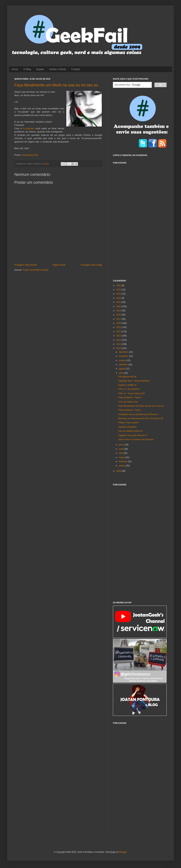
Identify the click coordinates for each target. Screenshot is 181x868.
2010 (119, 348)
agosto (122, 369)
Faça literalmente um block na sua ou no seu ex (56, 85)
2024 (119, 290)
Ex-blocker (28, 128)
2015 (119, 327)
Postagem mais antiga (91, 265)
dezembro (124, 352)
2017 (119, 319)
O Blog (27, 69)
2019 (119, 311)
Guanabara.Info (30, 155)
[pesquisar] (132, 85)
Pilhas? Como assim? (129, 423)
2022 (119, 298)
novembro (124, 356)
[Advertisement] (126, 220)
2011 (119, 344)
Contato (76, 69)
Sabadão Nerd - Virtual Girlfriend (134, 381)
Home (15, 69)
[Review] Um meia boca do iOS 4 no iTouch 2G (141, 418)
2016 (119, 323)
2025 (119, 286)
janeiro (122, 466)
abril (121, 453)
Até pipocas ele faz (127, 377)
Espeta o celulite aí (127, 385)
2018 (119, 315)
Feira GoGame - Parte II (130, 398)
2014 (119, 332)
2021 (119, 302)
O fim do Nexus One (128, 402)
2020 (119, 306)
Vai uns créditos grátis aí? (131, 431)
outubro (123, 360)
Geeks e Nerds (58, 69)
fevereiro (123, 462)
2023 (119, 294)
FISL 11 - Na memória (129, 389)
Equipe (40, 69)
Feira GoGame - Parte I (129, 410)
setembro (124, 365)
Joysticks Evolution (127, 427)
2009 (119, 471)
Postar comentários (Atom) (36, 270)
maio (121, 449)
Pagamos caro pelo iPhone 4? (133, 435)
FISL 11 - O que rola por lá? (132, 393)
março (122, 457)
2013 (119, 336)
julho (121, 373)
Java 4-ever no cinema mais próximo (136, 439)
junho (122, 445)
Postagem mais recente (26, 265)
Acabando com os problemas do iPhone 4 (138, 414)
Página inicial (59, 265)
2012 (119, 340)
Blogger (123, 852)
